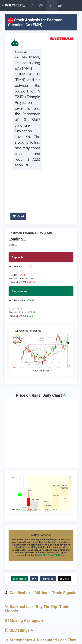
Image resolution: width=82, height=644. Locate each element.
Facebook (19, 539)
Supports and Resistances (41, 311)
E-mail (64, 539)
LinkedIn (48, 539)
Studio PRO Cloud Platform (50, 515)
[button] (33, 6)
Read (18, 177)
